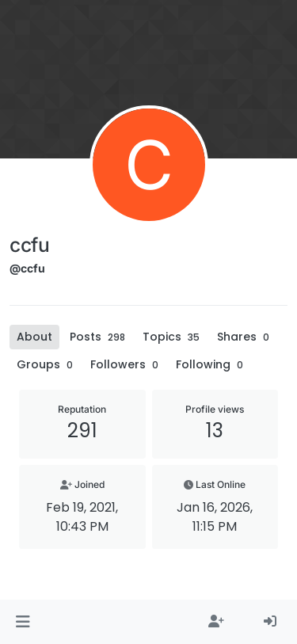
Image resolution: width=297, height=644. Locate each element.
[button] (23, 622)
